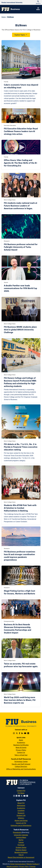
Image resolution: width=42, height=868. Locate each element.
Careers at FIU (21, 823)
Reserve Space (21, 850)
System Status (21, 847)
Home (4, 17)
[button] (38, 9)
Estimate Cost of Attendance (21, 825)
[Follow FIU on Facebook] (19, 796)
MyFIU (21, 840)
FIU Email (21, 845)
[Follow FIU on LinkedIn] (17, 796)
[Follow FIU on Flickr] (28, 796)
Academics (21, 743)
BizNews (11, 17)
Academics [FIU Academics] (21, 808)
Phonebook (17, 832)
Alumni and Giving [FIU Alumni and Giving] (21, 821)
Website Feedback (33, 864)
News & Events (21, 747)
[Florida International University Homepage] (12, 2)
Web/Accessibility (13, 867)
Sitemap (33, 867)
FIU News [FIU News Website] (21, 793)
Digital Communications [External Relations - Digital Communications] (18, 864)
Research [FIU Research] (21, 813)
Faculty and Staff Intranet (21, 764)
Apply (21, 740)
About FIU (21, 803)
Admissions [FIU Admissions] (21, 805)
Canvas (21, 842)
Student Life (21, 815)
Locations (21, 810)
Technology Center (21, 762)
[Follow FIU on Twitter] (22, 796)
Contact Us (21, 752)
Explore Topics (20, 35)
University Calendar (21, 835)
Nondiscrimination (21, 852)
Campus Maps (21, 837)
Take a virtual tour (21, 755)
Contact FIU (21, 791)
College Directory (21, 766)
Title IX (21, 855)
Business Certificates (21, 745)
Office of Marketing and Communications (21, 769)
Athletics (21, 818)
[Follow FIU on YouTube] (25, 796)
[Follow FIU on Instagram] (14, 796)
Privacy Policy (21, 750)
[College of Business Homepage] (11, 9)
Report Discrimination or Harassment (21, 857)
